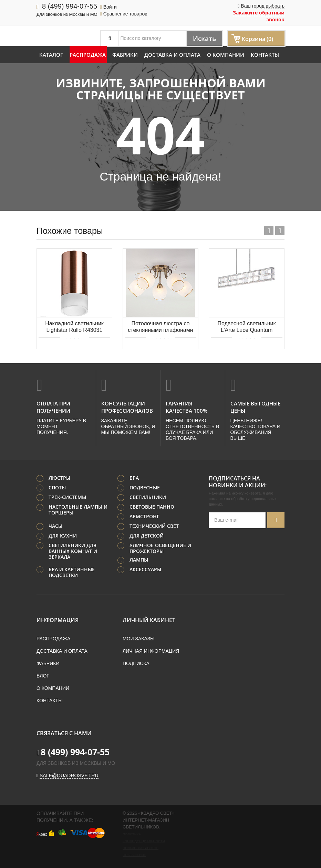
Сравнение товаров (124, 14)
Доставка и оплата (172, 55)
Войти (108, 7)
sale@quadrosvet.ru (69, 775)
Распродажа (88, 55)
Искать (203, 38)
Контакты (265, 55)
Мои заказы (138, 638)
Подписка (136, 663)
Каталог (51, 55)
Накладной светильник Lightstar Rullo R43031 (74, 327)
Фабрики (125, 55)
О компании (226, 55)
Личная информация (151, 651)
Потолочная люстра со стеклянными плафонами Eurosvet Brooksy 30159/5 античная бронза (160, 327)
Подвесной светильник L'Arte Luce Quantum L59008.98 (246, 327)
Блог (43, 675)
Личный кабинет (149, 620)
